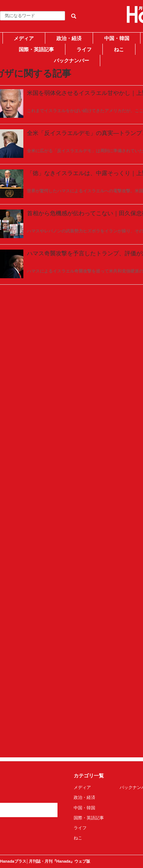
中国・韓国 (117, 38)
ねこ (119, 49)
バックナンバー (71, 61)
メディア (24, 38)
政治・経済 (69, 38)
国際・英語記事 (36, 49)
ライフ (84, 49)
